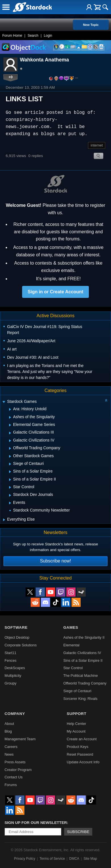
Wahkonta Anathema (44, 60)
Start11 (10, 653)
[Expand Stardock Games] (4, 402)
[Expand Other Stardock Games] (10, 456)
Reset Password (80, 754)
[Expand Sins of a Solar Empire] (10, 472)
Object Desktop (17, 637)
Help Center (76, 724)
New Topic (91, 25)
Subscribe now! (55, 561)
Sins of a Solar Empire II (83, 660)
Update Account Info (83, 762)
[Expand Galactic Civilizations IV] (10, 441)
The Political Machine (81, 676)
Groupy (11, 683)
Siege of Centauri (77, 691)
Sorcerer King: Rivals (80, 699)
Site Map (90, 859)
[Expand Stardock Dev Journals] (10, 495)
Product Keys (78, 747)
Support (77, 714)
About (9, 724)
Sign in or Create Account (56, 292)
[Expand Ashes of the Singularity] (10, 417)
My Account (76, 731)
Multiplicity (13, 676)
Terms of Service (52, 859)
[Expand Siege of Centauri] (10, 464)
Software (16, 627)
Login (48, 36)
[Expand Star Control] (10, 487)
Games (71, 627)
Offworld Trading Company (85, 683)
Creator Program (18, 770)
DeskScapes (15, 668)
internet (97, 145)
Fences (11, 660)
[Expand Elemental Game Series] (10, 425)
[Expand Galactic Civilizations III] (10, 433)
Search (33, 36)
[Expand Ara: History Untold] (10, 409)
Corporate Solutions (21, 645)
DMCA (74, 859)
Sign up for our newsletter (36, 823)
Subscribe (78, 832)
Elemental (71, 645)
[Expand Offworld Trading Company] (10, 448)
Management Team (20, 739)
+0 (11, 77)
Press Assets (15, 762)
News (9, 754)
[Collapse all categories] (106, 400)
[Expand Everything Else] (4, 520)
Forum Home (12, 36)
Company (15, 714)
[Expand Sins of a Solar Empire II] (10, 480)
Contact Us (13, 777)
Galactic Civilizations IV (82, 653)
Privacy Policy (25, 859)
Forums (11, 785)
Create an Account (82, 739)
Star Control (73, 668)
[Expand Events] (10, 503)
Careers (11, 747)
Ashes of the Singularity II (84, 637)
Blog (8, 731)
